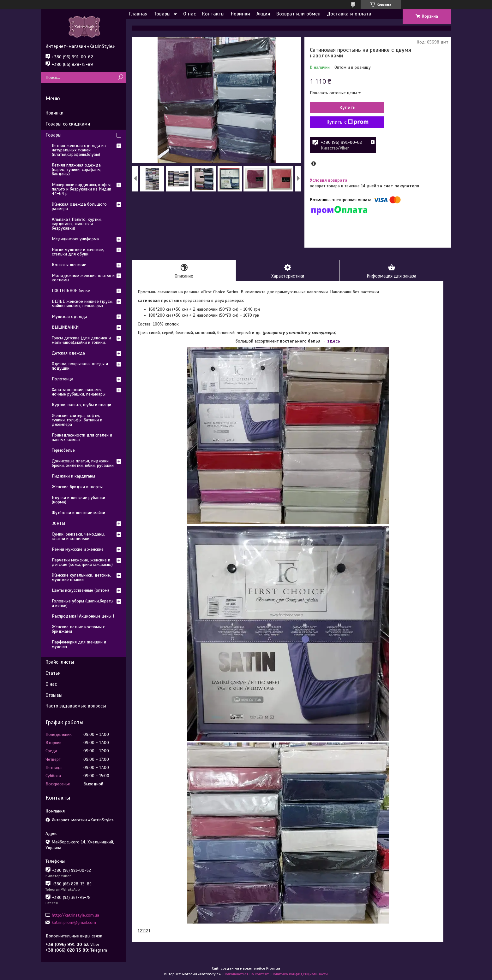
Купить (344, 108)
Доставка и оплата (349, 14)
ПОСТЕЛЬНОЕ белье (71, 291)
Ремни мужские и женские (78, 549)
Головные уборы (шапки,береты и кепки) (83, 603)
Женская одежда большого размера (79, 206)
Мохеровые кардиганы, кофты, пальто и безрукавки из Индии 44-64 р (82, 189)
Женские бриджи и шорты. (78, 487)
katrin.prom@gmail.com (74, 922)
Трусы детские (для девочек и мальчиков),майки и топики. (81, 340)
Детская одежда (68, 353)
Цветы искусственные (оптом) (80, 590)
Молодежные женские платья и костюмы (83, 278)
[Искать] (120, 77)
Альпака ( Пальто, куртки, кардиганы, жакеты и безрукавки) (77, 224)
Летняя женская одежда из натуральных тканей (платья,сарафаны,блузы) (79, 150)
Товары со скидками (68, 124)
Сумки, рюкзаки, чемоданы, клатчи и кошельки (78, 536)
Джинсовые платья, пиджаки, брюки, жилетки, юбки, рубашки (83, 463)
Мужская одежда (69, 317)
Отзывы (54, 695)
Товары (162, 14)
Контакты (213, 14)
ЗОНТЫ (58, 523)
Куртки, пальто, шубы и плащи (81, 405)
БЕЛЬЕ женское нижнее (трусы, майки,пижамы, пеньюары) (83, 304)
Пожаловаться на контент (246, 974)
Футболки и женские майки (78, 513)
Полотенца (63, 379)
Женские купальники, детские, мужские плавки (81, 577)
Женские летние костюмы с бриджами (78, 629)
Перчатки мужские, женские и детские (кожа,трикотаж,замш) (82, 562)
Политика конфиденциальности (300, 974)
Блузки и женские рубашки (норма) (78, 500)
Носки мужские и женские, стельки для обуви (78, 252)
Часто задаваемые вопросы (76, 706)
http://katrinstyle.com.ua (75, 915)
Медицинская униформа (75, 239)
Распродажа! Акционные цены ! (83, 616)
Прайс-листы (60, 662)
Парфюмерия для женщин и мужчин (79, 644)
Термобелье (63, 450)
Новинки (240, 14)
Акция (263, 14)
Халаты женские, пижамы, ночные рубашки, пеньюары (79, 392)
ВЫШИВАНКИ (65, 327)
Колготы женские (69, 265)
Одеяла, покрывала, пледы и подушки (80, 366)
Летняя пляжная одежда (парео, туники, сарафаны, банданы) (77, 170)
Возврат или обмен (298, 14)
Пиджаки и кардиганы (73, 476)
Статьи (53, 673)
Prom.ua (273, 968)
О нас (189, 14)
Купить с (344, 122)
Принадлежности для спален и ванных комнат (82, 437)
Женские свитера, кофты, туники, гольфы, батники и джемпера (77, 420)
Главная (138, 14)
